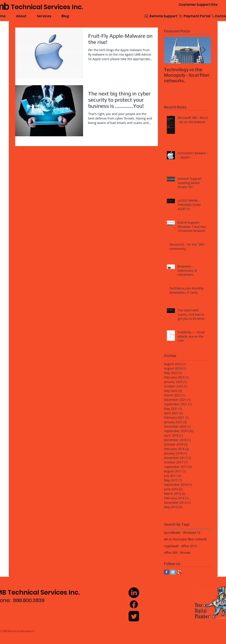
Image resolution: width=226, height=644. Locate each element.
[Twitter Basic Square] (173, 572)
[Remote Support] (163, 16)
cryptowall (171, 546)
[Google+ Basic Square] (179, 572)
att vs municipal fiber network (185, 539)
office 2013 (189, 546)
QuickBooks (172, 533)
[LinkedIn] (134, 593)
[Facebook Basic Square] (166, 572)
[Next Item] (204, 50)
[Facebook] (134, 604)
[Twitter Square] (134, 616)
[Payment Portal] (197, 16)
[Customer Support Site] (198, 5)
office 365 (171, 553)
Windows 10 (192, 533)
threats (185, 553)
